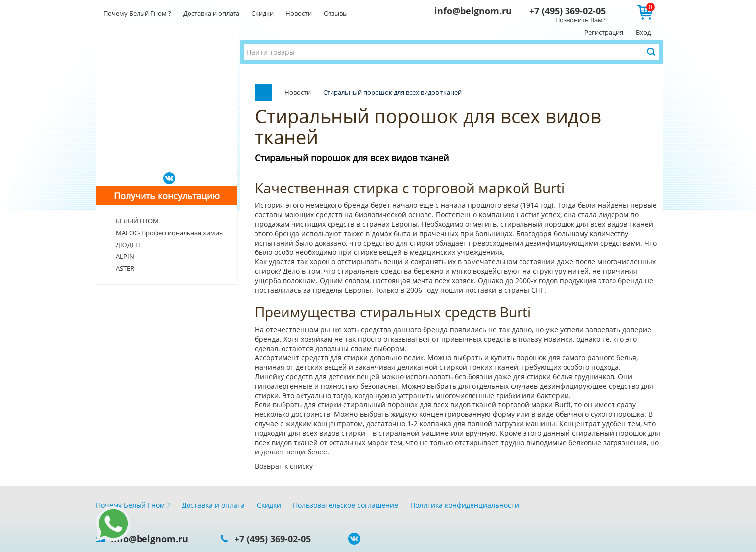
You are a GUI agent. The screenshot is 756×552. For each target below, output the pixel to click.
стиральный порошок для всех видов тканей (577, 224)
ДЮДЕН (128, 245)
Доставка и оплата (211, 13)
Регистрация (604, 32)
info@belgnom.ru (473, 11)
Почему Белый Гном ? (137, 13)
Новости (299, 13)
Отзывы (336, 13)
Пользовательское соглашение (346, 505)
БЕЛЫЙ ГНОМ (137, 221)
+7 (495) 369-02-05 (567, 11)
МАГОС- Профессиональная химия (169, 233)
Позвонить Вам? (580, 20)
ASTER (125, 268)
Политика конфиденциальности (465, 505)
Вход (643, 32)
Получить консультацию (167, 196)
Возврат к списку (284, 466)
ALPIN (125, 256)
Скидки (262, 13)
